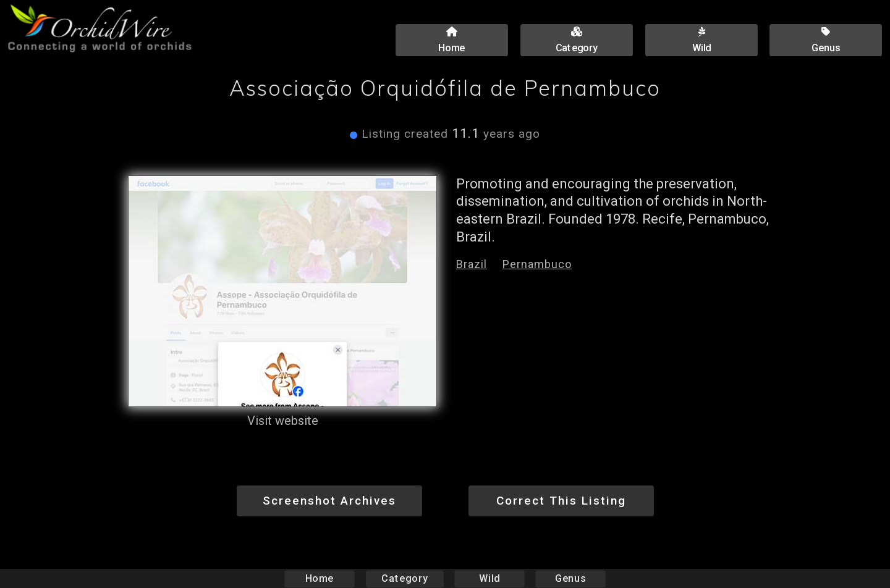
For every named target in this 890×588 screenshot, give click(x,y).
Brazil (472, 264)
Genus (570, 578)
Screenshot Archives (329, 501)
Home (320, 578)
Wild (489, 578)
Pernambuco (537, 264)
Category (405, 578)
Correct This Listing (561, 501)
